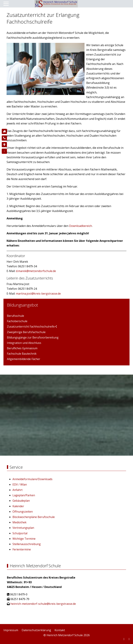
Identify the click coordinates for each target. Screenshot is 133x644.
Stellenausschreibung (27, 544)
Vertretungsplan (23, 528)
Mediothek (19, 522)
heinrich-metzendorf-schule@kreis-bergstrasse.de (43, 604)
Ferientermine (22, 549)
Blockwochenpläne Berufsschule (34, 517)
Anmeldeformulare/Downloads (32, 479)
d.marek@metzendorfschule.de (36, 271)
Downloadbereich (81, 226)
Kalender (18, 506)
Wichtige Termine (24, 539)
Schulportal (20, 533)
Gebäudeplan (21, 501)
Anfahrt (17, 490)
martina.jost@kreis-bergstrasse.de (38, 294)
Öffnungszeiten (23, 512)
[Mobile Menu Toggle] (6, 4)
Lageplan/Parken (24, 495)
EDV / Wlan (20, 484)
